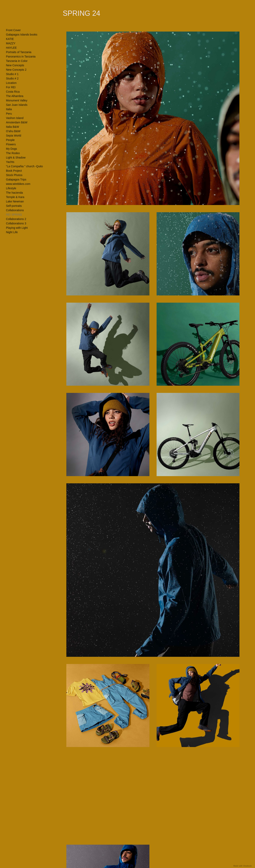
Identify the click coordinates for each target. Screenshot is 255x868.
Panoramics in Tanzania (21, 56)
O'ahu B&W (13, 131)
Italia (9, 109)
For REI (11, 87)
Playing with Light (17, 228)
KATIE (10, 39)
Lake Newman (15, 201)
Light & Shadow (16, 158)
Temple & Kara (15, 197)
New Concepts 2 (16, 70)
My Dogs (11, 149)
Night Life (12, 232)
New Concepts (15, 65)
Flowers (11, 144)
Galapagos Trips (16, 179)
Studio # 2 (12, 78)
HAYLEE (11, 48)
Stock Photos (14, 175)
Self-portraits (14, 206)
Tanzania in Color (17, 61)
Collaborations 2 (16, 219)
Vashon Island (15, 118)
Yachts (10, 162)
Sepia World (14, 136)
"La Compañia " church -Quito (24, 166)
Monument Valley (17, 100)
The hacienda (14, 193)
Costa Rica (13, 92)
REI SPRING (14, 215)
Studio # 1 (12, 74)
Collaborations (15, 210)
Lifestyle (11, 188)
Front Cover (13, 30)
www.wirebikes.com (18, 184)
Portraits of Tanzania (19, 52)
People (10, 140)
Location (11, 83)
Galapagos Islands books (22, 35)
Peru (9, 114)
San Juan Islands (17, 105)
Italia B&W (12, 127)
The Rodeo (13, 153)
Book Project (14, 171)
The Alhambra (15, 96)
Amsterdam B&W (17, 122)
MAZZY (11, 43)
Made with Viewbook (242, 866)
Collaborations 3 (16, 223)
